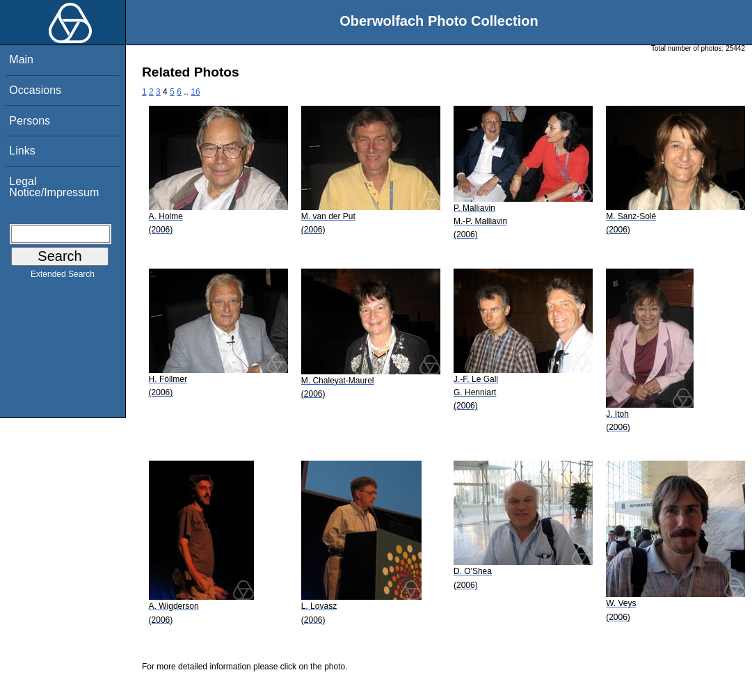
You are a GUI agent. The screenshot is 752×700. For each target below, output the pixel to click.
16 (195, 92)
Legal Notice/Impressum (54, 187)
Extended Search (63, 277)
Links (22, 151)
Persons (30, 121)
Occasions (35, 90)
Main (21, 59)
